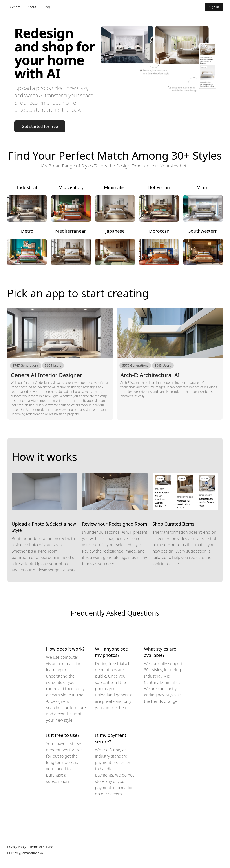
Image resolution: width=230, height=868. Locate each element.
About (32, 7)
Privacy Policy (17, 847)
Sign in (214, 7)
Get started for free (40, 126)
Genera (15, 7)
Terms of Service (41, 847)
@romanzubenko (31, 853)
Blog (47, 7)
